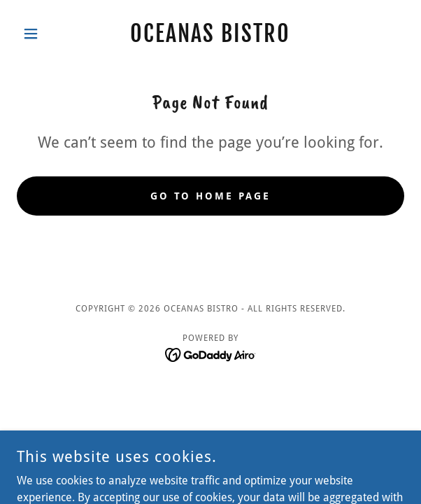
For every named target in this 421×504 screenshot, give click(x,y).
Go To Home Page (211, 196)
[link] (210, 34)
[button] (46, 34)
